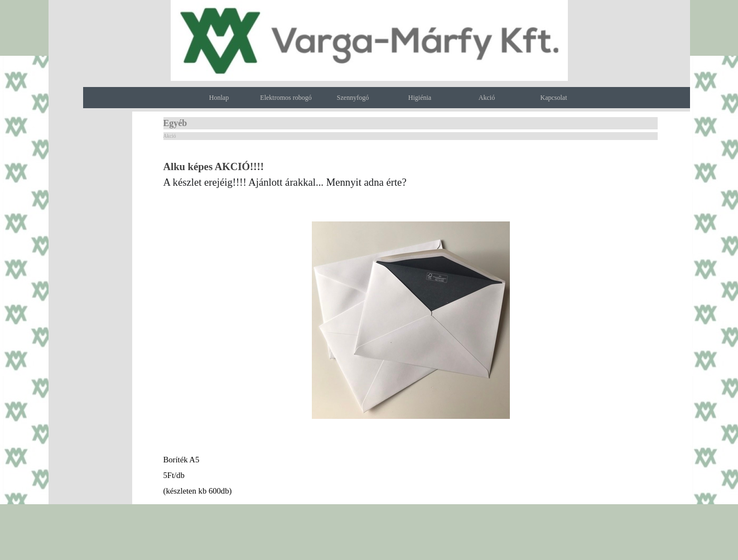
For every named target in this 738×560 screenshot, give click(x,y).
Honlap (219, 98)
